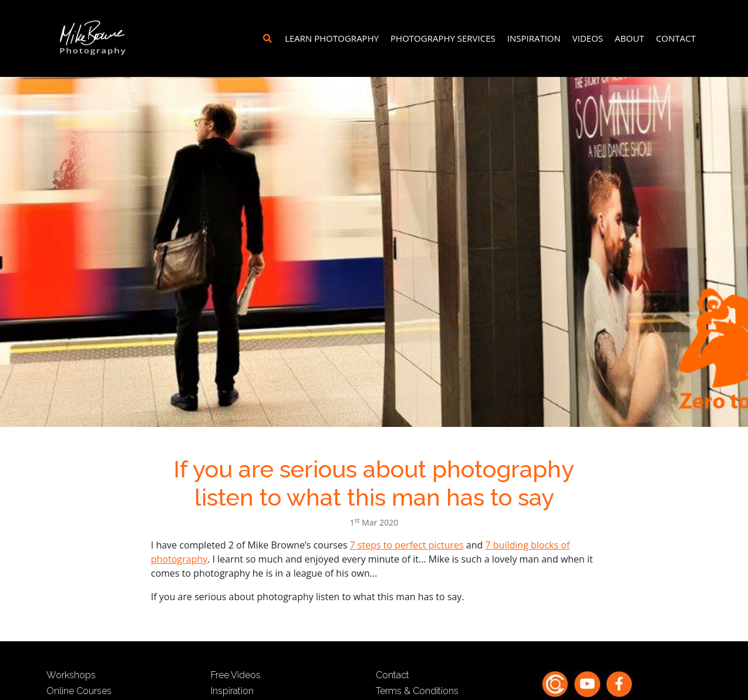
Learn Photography (332, 38)
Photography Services (443, 38)
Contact (676, 38)
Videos (588, 38)
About (629, 38)
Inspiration (534, 38)
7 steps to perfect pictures (407, 545)
